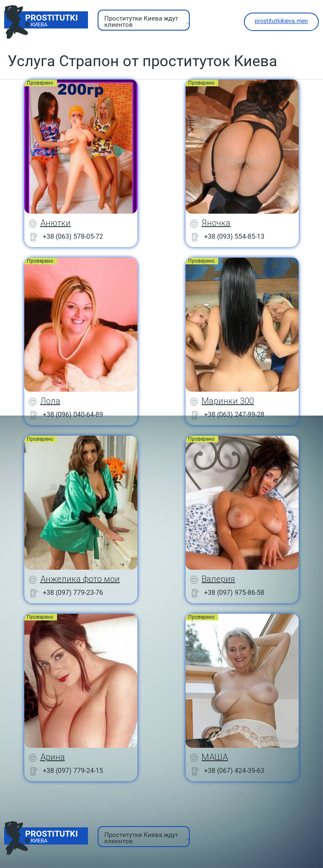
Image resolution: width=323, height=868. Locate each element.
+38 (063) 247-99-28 (234, 415)
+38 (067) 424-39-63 (234, 771)
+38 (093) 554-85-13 (234, 236)
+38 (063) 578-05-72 (73, 236)
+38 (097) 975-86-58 (234, 593)
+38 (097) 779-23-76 (73, 593)
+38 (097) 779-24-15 (73, 771)
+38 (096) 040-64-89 (73, 415)
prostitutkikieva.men (281, 21)
